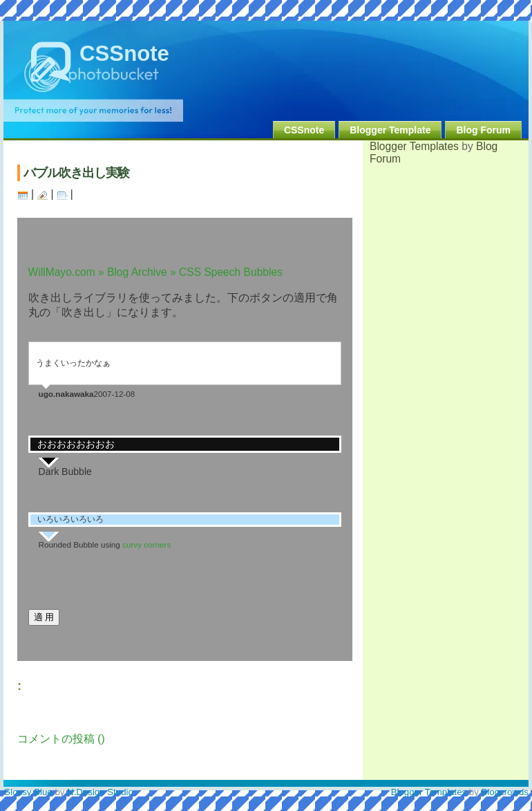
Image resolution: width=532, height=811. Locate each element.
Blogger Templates (414, 146)
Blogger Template (390, 130)
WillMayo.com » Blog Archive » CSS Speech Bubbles (155, 272)
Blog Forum (483, 130)
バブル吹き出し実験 (76, 173)
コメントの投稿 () (61, 739)
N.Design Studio (100, 792)
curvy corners (146, 544)
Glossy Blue (28, 792)
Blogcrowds (505, 792)
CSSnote (124, 54)
